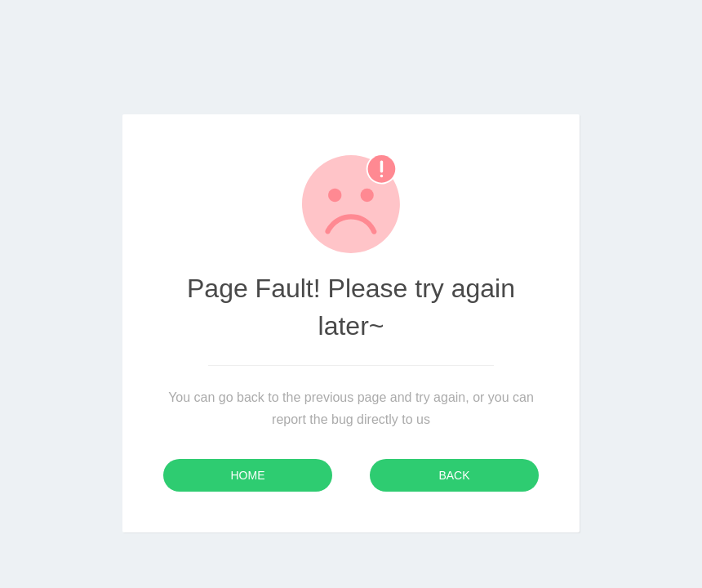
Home (248, 475)
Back (454, 475)
